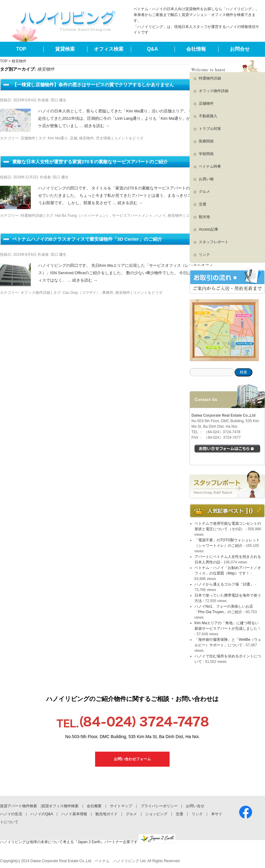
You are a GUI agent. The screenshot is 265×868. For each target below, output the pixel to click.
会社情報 (196, 49)
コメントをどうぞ (129, 138)
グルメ (204, 192)
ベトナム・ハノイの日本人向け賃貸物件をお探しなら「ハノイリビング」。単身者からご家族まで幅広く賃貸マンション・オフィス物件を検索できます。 (196, 15)
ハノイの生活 (11, 814)
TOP (21, 49)
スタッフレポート (214, 242)
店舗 (74, 138)
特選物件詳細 (32, 216)
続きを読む (97, 126)
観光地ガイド (106, 814)
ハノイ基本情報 (74, 814)
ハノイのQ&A (42, 814)
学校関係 (206, 154)
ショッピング (156, 814)
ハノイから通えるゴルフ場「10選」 (224, 584)
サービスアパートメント (132, 216)
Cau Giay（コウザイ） (81, 293)
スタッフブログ (227, 485)
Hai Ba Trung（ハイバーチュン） (82, 216)
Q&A (152, 49)
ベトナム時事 (210, 166)
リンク (204, 255)
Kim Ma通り (58, 138)
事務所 (108, 293)
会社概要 (94, 806)
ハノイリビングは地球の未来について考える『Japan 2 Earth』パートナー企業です (88, 842)
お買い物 (206, 179)
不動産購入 (208, 116)
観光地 (204, 217)
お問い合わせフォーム (132, 759)
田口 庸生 (59, 100)
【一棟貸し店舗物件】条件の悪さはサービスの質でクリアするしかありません (93, 85)
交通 (203, 204)
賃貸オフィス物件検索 (60, 806)
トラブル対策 (210, 129)
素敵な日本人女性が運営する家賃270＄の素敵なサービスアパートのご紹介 (90, 162)
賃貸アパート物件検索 (18, 806)
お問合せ (240, 49)
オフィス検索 (109, 49)
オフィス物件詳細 (35, 293)
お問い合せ (195, 806)
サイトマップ (121, 806)
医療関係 (206, 141)
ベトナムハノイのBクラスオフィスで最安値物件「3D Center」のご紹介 (87, 239)
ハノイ (160, 216)
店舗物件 (28, 138)
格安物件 (86, 138)
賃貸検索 (65, 49)
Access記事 (209, 229)
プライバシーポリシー (159, 806)
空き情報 (103, 138)
